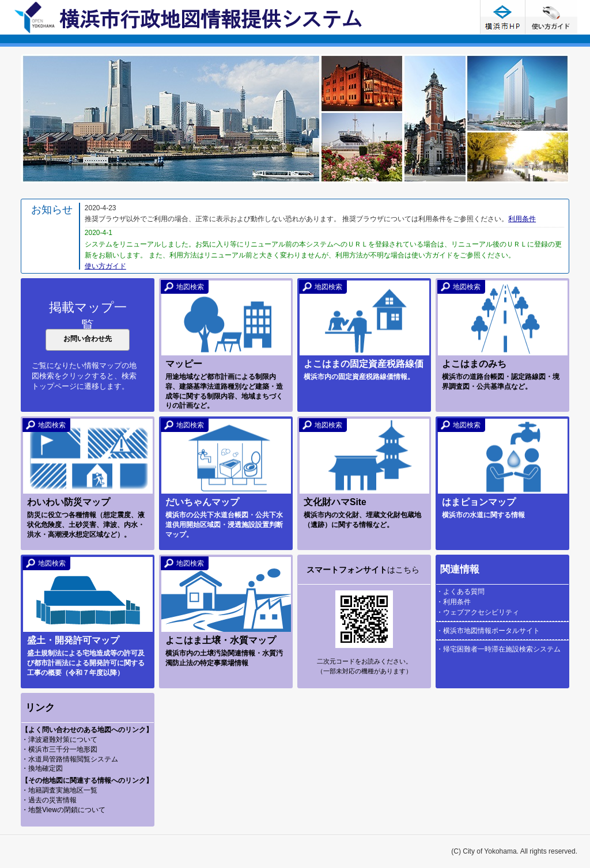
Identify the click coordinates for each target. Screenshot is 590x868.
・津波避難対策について (59, 740)
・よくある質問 (460, 592)
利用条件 (522, 219)
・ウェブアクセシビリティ (478, 612)
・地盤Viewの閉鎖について (63, 810)
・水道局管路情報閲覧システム (70, 759)
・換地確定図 (42, 768)
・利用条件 (453, 602)
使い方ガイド (551, 17)
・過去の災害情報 (49, 800)
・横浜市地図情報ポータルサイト (488, 631)
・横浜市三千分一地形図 (59, 749)
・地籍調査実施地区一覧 (59, 790)
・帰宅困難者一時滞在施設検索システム (498, 649)
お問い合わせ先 (88, 339)
